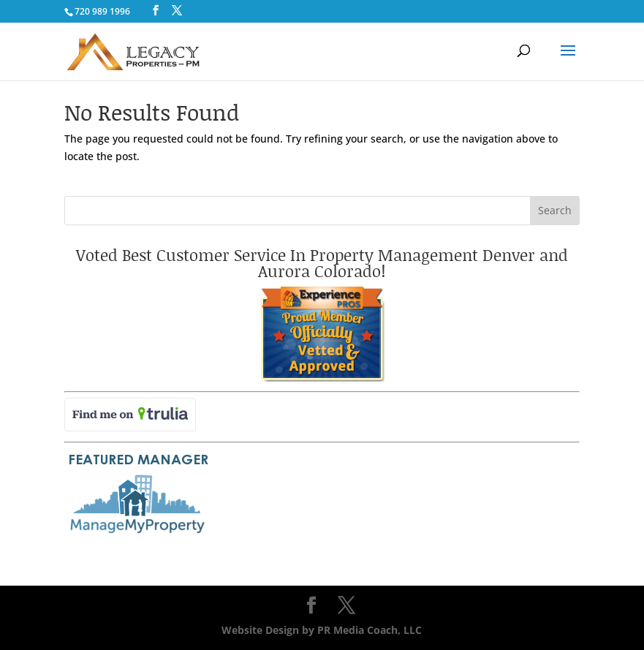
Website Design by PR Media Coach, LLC (322, 630)
